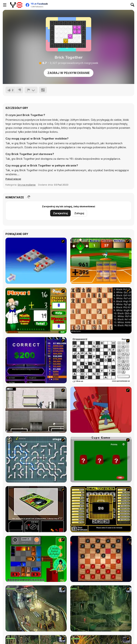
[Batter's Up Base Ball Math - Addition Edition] (101, 261)
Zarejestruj (60, 213)
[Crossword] (101, 360)
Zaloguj (79, 213)
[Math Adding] (36, 310)
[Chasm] (101, 410)
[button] (13, 179)
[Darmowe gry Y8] (16, 5)
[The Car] (36, 509)
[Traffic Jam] (36, 559)
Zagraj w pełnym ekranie (69, 73)
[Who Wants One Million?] (36, 360)
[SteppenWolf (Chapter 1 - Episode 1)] (36, 608)
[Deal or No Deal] (101, 509)
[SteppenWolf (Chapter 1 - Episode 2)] (101, 608)
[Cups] (101, 459)
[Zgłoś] (31, 90)
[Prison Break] (36, 410)
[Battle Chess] (101, 310)
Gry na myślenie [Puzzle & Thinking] (27, 185)
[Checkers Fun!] (101, 559)
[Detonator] (36, 261)
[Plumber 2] (36, 459)
